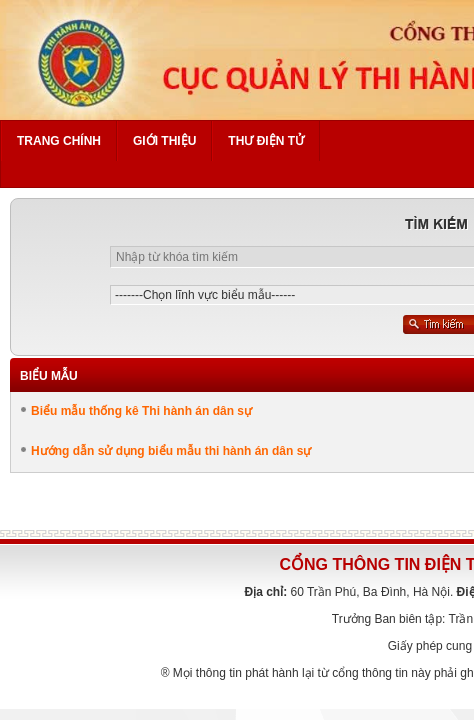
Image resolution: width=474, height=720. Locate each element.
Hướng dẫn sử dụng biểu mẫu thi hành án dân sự (171, 451)
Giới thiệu (164, 141)
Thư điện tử (266, 141)
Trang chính (59, 141)
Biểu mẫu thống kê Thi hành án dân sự (141, 411)
